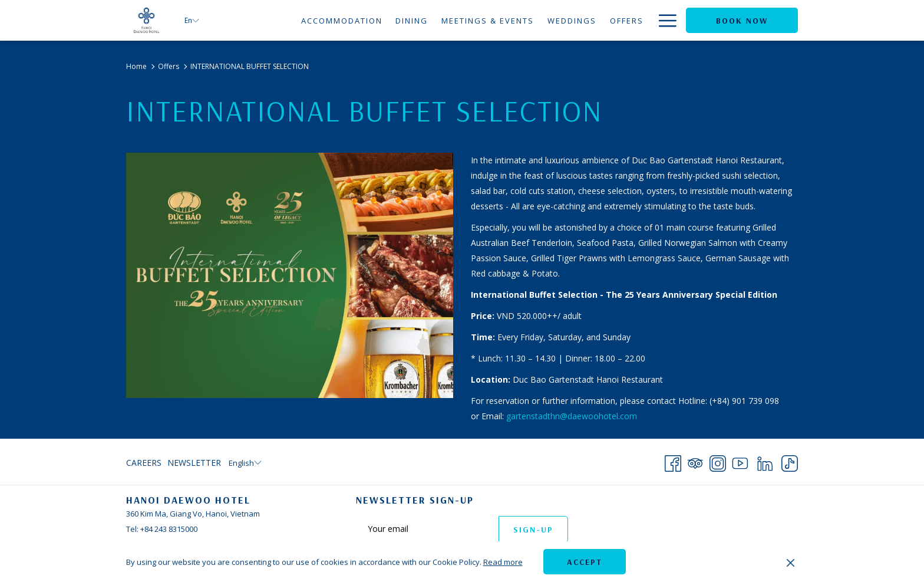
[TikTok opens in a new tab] (790, 461)
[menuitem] (145, 463)
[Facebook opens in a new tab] (673, 461)
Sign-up (533, 530)
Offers (169, 66)
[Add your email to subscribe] (427, 529)
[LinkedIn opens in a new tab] (765, 461)
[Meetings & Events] (488, 20)
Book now (742, 21)
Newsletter (194, 463)
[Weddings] (572, 20)
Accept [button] (585, 562)
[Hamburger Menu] (663, 20)
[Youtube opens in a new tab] (740, 461)
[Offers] (626, 20)
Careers (144, 463)
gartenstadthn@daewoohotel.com (572, 416)
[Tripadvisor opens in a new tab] (695, 461)
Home (136, 66)
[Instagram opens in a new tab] (718, 461)
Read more (503, 562)
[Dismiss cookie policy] (791, 562)
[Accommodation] (341, 20)
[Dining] (412, 20)
